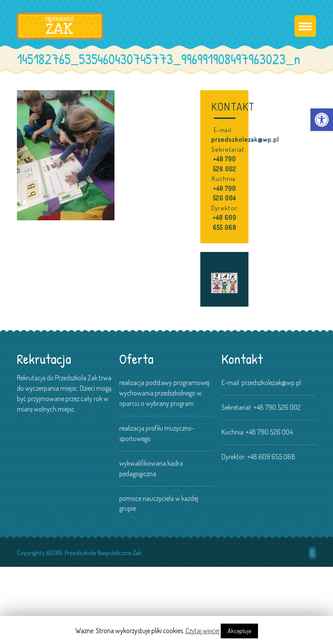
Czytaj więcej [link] (202, 631)
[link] (322, 120)
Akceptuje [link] (239, 631)
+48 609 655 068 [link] (224, 222)
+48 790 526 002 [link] (225, 164)
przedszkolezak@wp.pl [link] (245, 139)
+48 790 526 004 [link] (224, 193)
